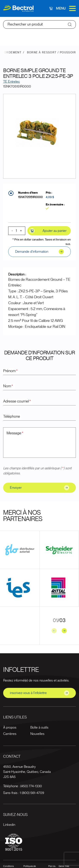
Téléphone (12, 417)
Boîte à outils (39, 728)
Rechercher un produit (25, 24)
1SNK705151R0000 (30, 197)
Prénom (11, 371)
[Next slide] (64, 631)
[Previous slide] (54, 631)
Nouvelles (37, 734)
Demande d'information (39, 252)
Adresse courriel (17, 401)
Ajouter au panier (48, 231)
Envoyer (39, 488)
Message (15, 433)
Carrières (10, 734)
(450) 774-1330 (31, 786)
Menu (66, 8)
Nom (8, 386)
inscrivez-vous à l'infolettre (39, 693)
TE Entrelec (11, 82)
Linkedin (9, 825)
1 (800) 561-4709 (32, 793)
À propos (10, 728)
